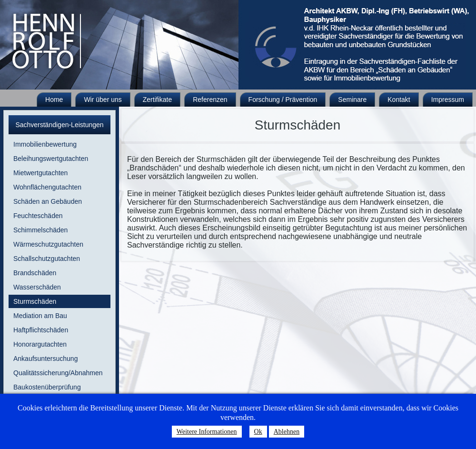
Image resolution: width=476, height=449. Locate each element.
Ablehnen (287, 432)
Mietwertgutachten (40, 173)
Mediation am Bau (40, 316)
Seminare (352, 100)
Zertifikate (157, 100)
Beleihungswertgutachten (51, 159)
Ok (258, 432)
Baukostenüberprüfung (47, 387)
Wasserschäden (37, 287)
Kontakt (399, 100)
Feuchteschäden (38, 216)
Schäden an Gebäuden (48, 201)
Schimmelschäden (40, 230)
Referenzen (210, 100)
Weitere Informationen (207, 432)
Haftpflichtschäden (41, 330)
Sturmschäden (35, 301)
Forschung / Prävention (283, 100)
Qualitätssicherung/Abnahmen (58, 373)
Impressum (448, 100)
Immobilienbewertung (45, 144)
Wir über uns (103, 100)
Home (54, 100)
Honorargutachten (40, 344)
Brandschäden (35, 273)
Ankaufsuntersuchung (45, 359)
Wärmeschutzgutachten (48, 244)
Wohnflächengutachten (47, 187)
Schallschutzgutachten (47, 259)
